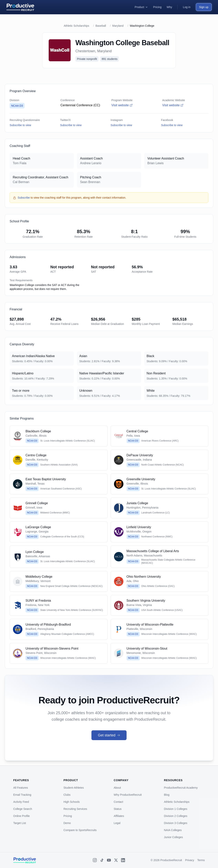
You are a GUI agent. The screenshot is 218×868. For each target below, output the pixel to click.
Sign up (204, 7)
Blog (167, 795)
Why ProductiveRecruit (128, 795)
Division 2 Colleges (176, 816)
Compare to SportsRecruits (80, 830)
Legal (117, 823)
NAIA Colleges (173, 830)
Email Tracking (22, 795)
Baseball (101, 26)
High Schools (72, 802)
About (117, 788)
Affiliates (119, 816)
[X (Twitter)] (116, 860)
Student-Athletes (74, 788)
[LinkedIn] (123, 860)
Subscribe (24, 198)
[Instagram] (95, 860)
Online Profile (22, 816)
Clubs (67, 795)
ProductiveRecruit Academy (181, 788)
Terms (201, 860)
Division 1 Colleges (176, 809)
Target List (20, 823)
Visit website (122, 105)
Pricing (68, 816)
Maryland (118, 26)
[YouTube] (109, 860)
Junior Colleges (174, 837)
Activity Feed (21, 802)
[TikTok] (102, 860)
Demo (67, 823)
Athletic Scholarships (77, 26)
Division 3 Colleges (176, 823)
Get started (109, 735)
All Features (21, 788)
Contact (119, 802)
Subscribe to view (20, 125)
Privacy (190, 860)
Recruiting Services (75, 809)
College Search (23, 809)
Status (118, 809)
